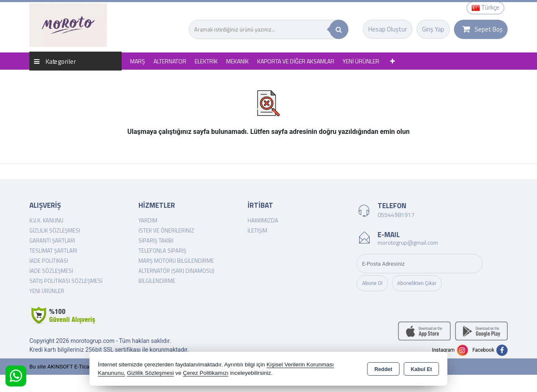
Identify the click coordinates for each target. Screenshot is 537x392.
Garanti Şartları (52, 240)
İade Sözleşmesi (51, 271)
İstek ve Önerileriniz (166, 230)
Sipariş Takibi (156, 240)
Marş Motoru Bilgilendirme (176, 261)
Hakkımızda (263, 220)
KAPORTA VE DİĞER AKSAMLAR (296, 61)
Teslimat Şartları (53, 251)
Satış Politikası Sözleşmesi (66, 281)
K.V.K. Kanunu (46, 220)
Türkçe (485, 7)
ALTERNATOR (170, 61)
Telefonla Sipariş (162, 251)
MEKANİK (237, 61)
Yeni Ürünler (47, 291)
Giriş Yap (433, 29)
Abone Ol (372, 283)
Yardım (148, 220)
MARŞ (138, 61)
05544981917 (396, 215)
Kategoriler (55, 61)
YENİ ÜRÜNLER (361, 61)
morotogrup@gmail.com (408, 242)
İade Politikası (49, 261)
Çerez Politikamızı (206, 373)
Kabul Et (421, 369)
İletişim (257, 230)
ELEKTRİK (206, 61)
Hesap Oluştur (388, 29)
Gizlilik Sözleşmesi (55, 230)
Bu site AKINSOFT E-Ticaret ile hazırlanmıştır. (84, 367)
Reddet (383, 369)
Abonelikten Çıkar (417, 283)
